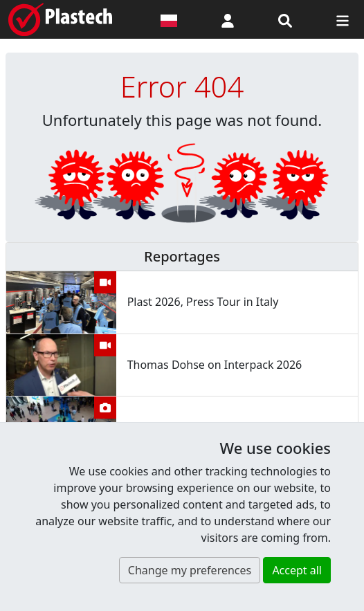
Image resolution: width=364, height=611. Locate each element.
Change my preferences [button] (190, 570)
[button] (228, 19)
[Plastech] (60, 19)
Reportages (182, 256)
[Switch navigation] (343, 19)
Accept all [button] (297, 570)
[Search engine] (285, 19)
